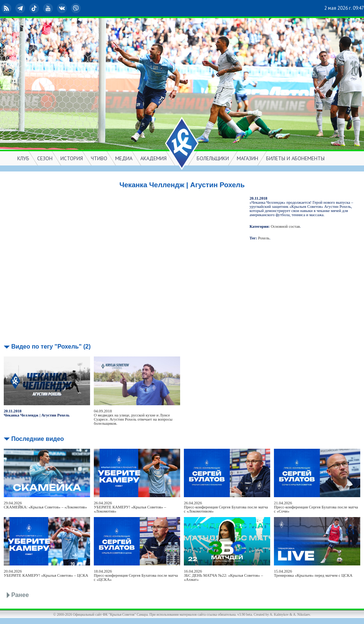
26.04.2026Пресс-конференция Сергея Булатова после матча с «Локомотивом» (226, 507)
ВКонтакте (63, 8)
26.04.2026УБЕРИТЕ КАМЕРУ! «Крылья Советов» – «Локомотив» (130, 507)
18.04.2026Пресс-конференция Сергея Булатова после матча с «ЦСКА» (136, 575)
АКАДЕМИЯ (153, 158)
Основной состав (286, 226)
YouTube (49, 8)
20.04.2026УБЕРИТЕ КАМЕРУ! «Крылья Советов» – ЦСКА (46, 573)
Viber (77, 8)
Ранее (20, 595)
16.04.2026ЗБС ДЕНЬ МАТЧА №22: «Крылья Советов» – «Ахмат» (223, 575)
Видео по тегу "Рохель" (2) (51, 347)
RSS (7, 8)
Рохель (264, 238)
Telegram (21, 8)
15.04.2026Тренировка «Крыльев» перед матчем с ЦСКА (313, 573)
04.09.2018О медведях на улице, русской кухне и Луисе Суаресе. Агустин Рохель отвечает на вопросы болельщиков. (133, 417)
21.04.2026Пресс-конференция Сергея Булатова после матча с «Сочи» (316, 507)
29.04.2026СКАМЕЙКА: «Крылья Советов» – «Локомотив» (45, 505)
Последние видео (38, 439)
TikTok (35, 8)
